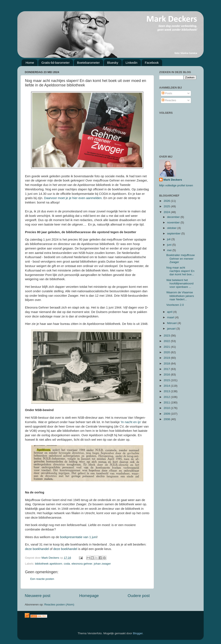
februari (172, 323)
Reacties (169, 100)
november (174, 222)
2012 (167, 397)
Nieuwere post (38, 596)
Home (30, 63)
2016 (167, 375)
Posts (167, 93)
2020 (167, 352)
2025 (167, 206)
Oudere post (139, 596)
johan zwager (102, 564)
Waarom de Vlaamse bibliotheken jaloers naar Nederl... (180, 296)
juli (169, 239)
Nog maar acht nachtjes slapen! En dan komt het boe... (180, 271)
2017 (167, 369)
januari (172, 329)
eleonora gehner (82, 564)
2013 (167, 391)
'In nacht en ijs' (131, 422)
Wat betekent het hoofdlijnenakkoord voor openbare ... (180, 283)
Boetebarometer (88, 63)
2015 (167, 380)
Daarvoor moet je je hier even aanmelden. (73, 198)
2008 (167, 419)
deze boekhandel (37, 549)
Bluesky (113, 63)
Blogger (138, 633)
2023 (167, 336)
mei (170, 250)
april (170, 312)
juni (170, 245)
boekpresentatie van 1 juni (78, 537)
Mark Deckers (173, 180)
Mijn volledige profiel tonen (176, 185)
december (174, 217)
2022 (167, 341)
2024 (167, 212)
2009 (167, 414)
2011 (167, 402)
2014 (167, 386)
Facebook (152, 63)
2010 (167, 408)
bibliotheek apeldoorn (48, 564)
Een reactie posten (42, 579)
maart (171, 317)
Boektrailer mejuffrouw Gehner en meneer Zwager (181, 258)
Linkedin (131, 63)
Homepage (89, 596)
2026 (167, 201)
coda (67, 564)
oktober (172, 228)
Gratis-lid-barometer (56, 63)
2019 (167, 358)
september (174, 233)
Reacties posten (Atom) (59, 605)
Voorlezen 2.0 (175, 305)
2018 (167, 364)
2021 (167, 347)
